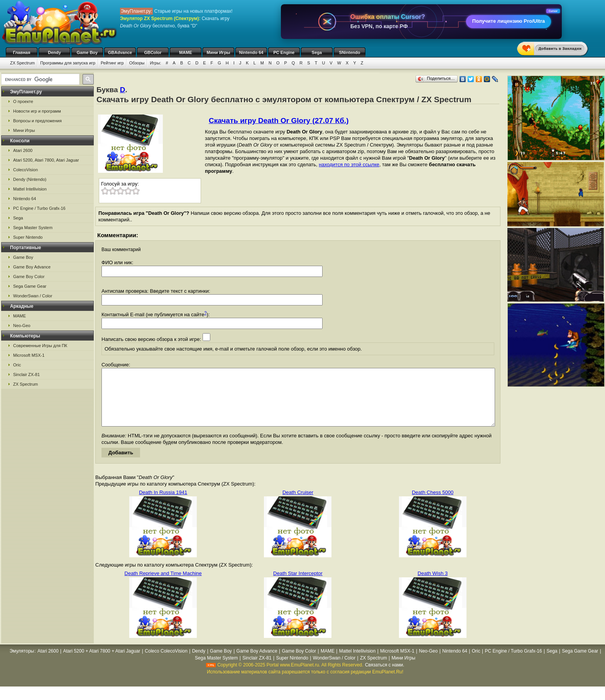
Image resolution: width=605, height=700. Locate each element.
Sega (317, 52)
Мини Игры (219, 52)
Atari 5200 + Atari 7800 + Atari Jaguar (101, 663)
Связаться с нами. (385, 676)
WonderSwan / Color (33, 296)
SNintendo (350, 52)
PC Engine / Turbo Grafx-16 (39, 208)
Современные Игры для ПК (40, 346)
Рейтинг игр (112, 63)
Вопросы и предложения (37, 121)
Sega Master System (33, 228)
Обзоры (137, 63)
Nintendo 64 (251, 52)
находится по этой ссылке (349, 164)
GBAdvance (120, 52)
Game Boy (87, 52)
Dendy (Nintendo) (30, 179)
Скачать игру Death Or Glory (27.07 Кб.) (279, 121)
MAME (186, 52)
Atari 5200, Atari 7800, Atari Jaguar (46, 160)
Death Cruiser (298, 504)
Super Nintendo (28, 237)
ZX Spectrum (22, 63)
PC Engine (284, 52)
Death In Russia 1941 (163, 504)
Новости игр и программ (37, 111)
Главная (22, 52)
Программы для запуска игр (68, 63)
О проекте (23, 101)
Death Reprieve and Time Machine (163, 585)
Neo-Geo (22, 326)
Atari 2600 (23, 150)
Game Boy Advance (32, 267)
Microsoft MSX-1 (29, 355)
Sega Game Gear (30, 286)
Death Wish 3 (433, 585)
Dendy (54, 52)
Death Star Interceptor (298, 585)
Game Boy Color (29, 277)
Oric (17, 365)
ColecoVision (25, 170)
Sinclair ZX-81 (26, 374)
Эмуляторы (22, 663)
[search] (40, 79)
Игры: (155, 63)
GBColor (153, 52)
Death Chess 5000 (433, 504)
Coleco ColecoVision (166, 663)
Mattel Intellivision (30, 189)
